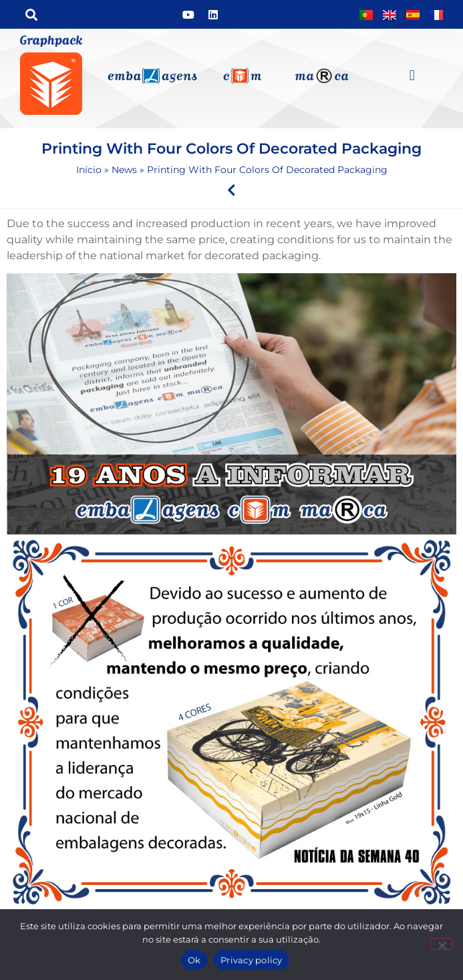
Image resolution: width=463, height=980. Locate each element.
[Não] (442, 944)
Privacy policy (252, 960)
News (124, 170)
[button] (31, 14)
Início (89, 170)
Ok (194, 960)
